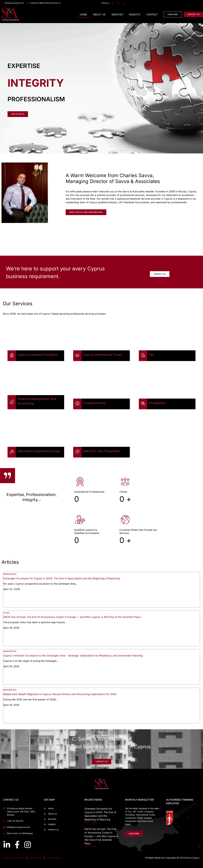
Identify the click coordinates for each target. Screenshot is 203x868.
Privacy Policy (54, 858)
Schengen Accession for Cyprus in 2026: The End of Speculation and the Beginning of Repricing (62, 578)
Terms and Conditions (14, 858)
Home (83, 14)
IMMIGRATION (10, 574)
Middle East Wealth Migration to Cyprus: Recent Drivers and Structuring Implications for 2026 (60, 694)
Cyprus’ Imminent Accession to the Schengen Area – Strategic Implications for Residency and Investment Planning (73, 656)
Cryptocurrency (94, 403)
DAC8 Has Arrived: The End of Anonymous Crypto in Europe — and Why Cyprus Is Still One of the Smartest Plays (72, 617)
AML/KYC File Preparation (102, 451)
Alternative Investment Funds (39, 451)
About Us (99, 14)
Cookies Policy (36, 858)
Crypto (6, 613)
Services (117, 14)
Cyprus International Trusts (103, 355)
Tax (151, 355)
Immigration (157, 403)
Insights (135, 14)
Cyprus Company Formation (38, 355)
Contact (152, 14)
